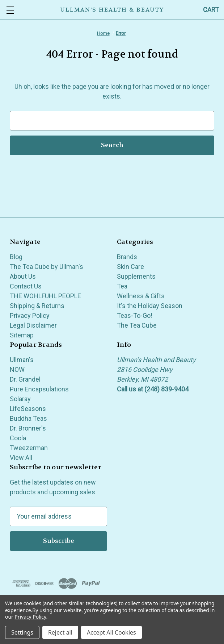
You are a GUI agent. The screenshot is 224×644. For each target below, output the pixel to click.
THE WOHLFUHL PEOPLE (45, 296)
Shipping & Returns (37, 306)
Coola (18, 438)
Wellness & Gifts (141, 296)
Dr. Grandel (25, 379)
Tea (122, 286)
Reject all (60, 632)
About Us (23, 276)
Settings (22, 632)
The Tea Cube (137, 325)
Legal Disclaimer (33, 325)
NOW (17, 369)
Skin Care (130, 267)
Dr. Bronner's (28, 428)
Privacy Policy (30, 315)
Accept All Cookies (111, 632)
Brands (127, 257)
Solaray (20, 399)
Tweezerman (29, 448)
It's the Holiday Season (150, 306)
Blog (16, 257)
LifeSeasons (28, 409)
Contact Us (26, 286)
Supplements (136, 276)
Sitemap (22, 335)
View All (21, 458)
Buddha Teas (28, 418)
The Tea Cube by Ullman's (47, 267)
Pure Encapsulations (39, 389)
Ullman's (22, 360)
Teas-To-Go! (135, 315)
